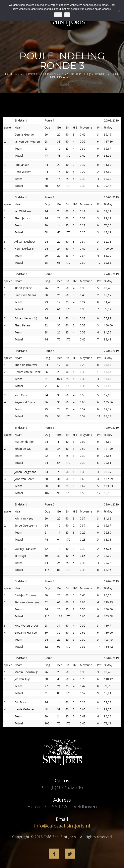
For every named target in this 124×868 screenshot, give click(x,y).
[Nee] (119, 11)
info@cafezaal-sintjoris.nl (62, 826)
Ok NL (58, 15)
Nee (67, 15)
